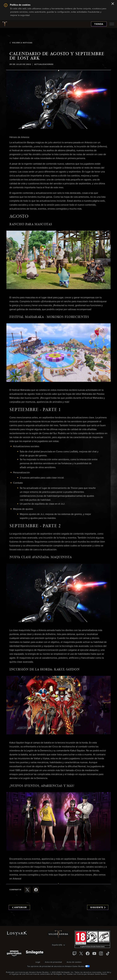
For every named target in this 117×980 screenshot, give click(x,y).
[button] (58, 100)
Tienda (99, 24)
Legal (38, 962)
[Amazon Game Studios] (14, 953)
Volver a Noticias (21, 43)
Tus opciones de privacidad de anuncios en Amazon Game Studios (59, 966)
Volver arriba (58, 934)
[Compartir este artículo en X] (27, 890)
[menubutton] (112, 24)
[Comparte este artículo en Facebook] (36, 890)
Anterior (19, 908)
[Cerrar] (113, 4)
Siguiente (98, 908)
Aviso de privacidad (53, 962)
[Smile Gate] (35, 953)
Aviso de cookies (74, 962)
